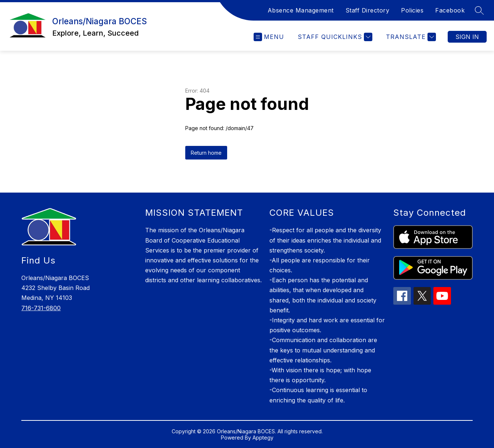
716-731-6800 (41, 308)
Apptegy (263, 438)
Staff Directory (368, 10)
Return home (206, 153)
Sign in (467, 37)
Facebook (450, 10)
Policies (412, 10)
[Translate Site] (410, 37)
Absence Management (301, 10)
